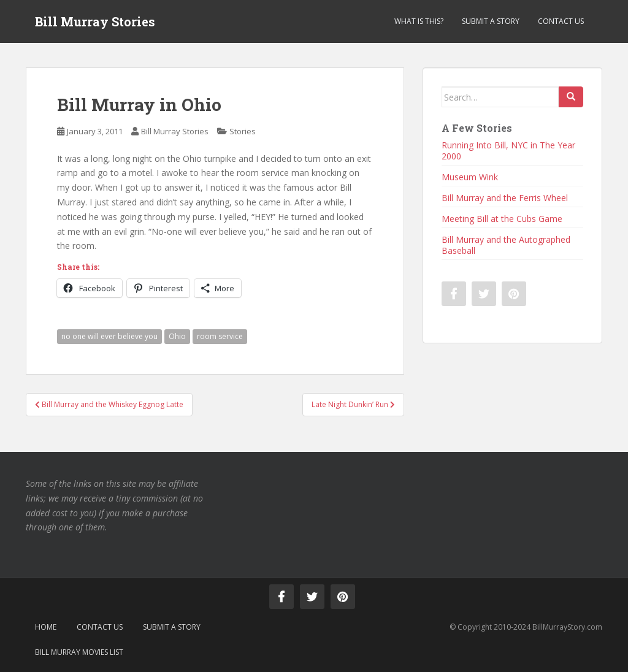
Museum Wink (470, 177)
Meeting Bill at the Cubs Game (502, 219)
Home (46, 627)
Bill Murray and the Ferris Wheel (505, 198)
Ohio (177, 336)
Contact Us (561, 21)
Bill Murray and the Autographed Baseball (506, 245)
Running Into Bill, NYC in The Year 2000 (508, 151)
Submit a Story (491, 21)
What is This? (419, 21)
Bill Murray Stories (95, 21)
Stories (243, 131)
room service (220, 336)
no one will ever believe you (109, 336)
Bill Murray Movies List (79, 652)
